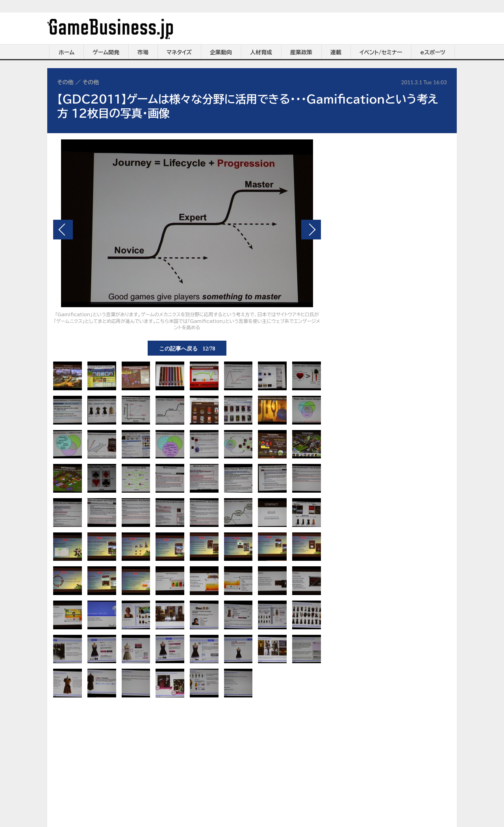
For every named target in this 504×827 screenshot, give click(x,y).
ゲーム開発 (106, 52)
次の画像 (311, 230)
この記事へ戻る (187, 348)
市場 (143, 52)
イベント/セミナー (381, 52)
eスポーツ (433, 52)
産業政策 (301, 52)
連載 (336, 52)
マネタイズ (179, 52)
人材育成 (261, 52)
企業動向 (221, 52)
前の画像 (63, 230)
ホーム (67, 52)
